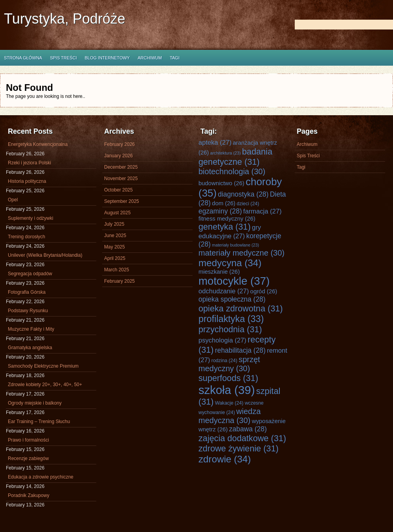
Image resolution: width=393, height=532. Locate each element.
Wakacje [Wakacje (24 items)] (229, 403)
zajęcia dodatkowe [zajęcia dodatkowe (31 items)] (242, 438)
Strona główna (23, 58)
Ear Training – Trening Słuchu (39, 422)
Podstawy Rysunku (28, 311)
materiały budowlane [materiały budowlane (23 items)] (235, 245)
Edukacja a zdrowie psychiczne (41, 477)
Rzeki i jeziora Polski (29, 163)
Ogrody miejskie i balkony (35, 403)
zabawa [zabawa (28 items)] (248, 429)
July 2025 (114, 224)
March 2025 (117, 270)
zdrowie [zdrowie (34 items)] (225, 459)
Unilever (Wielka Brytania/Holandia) (45, 255)
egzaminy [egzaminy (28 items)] (220, 211)
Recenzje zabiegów (28, 458)
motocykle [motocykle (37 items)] (234, 281)
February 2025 (119, 281)
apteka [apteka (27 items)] (215, 143)
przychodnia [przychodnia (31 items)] (230, 329)
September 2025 (122, 201)
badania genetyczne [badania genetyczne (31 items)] (235, 157)
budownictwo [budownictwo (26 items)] (221, 183)
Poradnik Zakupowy (28, 495)
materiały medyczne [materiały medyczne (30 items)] (241, 253)
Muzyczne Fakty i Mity (31, 329)
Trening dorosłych (27, 237)
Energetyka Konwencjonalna (38, 144)
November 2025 (121, 179)
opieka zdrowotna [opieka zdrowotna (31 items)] (241, 308)
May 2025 (115, 247)
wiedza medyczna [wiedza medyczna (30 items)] (230, 416)
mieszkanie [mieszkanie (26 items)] (219, 272)
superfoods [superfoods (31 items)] (228, 378)
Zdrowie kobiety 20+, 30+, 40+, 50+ (45, 385)
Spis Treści (63, 58)
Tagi (175, 58)
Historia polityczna (27, 181)
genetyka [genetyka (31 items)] (225, 227)
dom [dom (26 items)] (224, 203)
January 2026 (118, 156)
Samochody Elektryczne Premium (43, 366)
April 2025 (115, 258)
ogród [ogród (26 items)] (264, 291)
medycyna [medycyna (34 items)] (230, 263)
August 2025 (117, 213)
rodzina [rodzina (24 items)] (224, 361)
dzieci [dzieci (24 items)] (248, 204)
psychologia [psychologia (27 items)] (222, 340)
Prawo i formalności (28, 440)
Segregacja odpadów (30, 274)
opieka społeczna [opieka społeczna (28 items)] (232, 299)
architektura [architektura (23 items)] (226, 153)
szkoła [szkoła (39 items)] (227, 390)
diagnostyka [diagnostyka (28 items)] (243, 194)
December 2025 (121, 167)
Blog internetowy (107, 58)
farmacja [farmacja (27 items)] (263, 211)
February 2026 (119, 144)
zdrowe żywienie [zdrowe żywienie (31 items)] (239, 448)
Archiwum (150, 58)
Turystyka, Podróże (65, 19)
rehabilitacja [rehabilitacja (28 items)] (240, 350)
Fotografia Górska (27, 292)
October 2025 (118, 190)
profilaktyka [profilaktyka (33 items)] (231, 319)
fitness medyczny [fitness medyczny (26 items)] (227, 219)
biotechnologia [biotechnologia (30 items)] (232, 171)
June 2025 (115, 236)
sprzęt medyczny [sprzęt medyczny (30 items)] (229, 364)
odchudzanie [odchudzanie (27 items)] (224, 291)
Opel (13, 200)
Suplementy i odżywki (30, 218)
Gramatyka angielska (30, 348)
